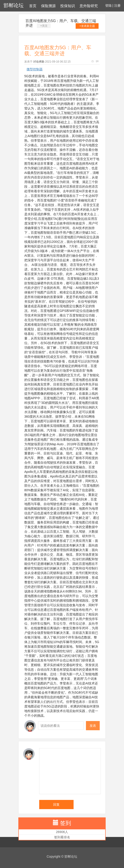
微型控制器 (35, 69)
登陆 (108, 6)
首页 (33, 6)
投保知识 (68, 6)
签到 (66, 823)
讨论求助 (39, 62)
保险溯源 (48, 6)
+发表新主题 (87, 26)
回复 (56, 805)
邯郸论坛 (14, 5)
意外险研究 (89, 6)
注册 (117, 6)
